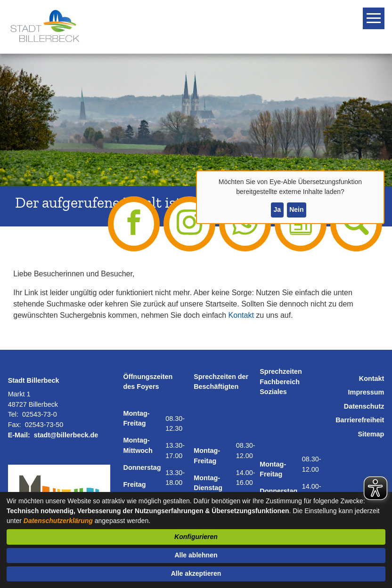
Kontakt (241, 315)
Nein (296, 209)
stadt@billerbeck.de (66, 435)
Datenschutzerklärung (58, 521)
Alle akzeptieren (196, 573)
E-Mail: (19, 435)
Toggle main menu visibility (375, 14)
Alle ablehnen (196, 555)
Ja (277, 209)
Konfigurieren (196, 537)
